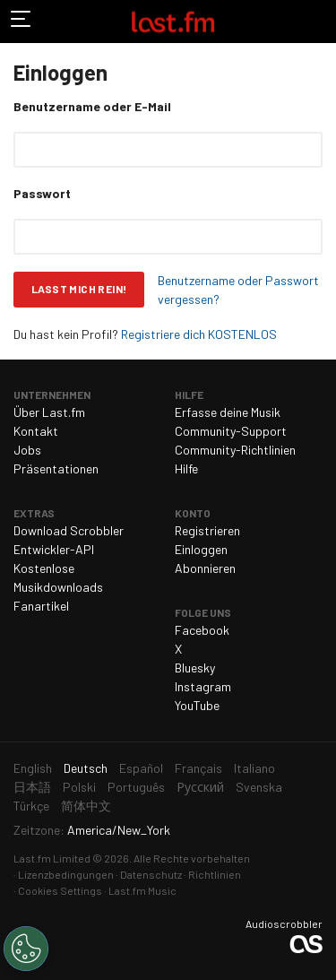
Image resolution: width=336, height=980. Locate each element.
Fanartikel (41, 606)
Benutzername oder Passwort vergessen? (238, 290)
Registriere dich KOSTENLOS (199, 334)
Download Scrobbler (69, 530)
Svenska (259, 787)
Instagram (203, 686)
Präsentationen (56, 468)
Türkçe (31, 806)
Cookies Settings (60, 890)
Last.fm (173, 22)
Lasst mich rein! (79, 289)
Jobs (27, 450)
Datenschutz (151, 874)
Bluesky (195, 668)
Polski (79, 787)
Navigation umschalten (22, 22)
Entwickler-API (54, 549)
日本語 (32, 787)
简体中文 (86, 806)
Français (198, 768)
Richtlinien (215, 874)
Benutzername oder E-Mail (92, 106)
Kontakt (36, 431)
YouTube (197, 705)
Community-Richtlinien (235, 450)
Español (141, 768)
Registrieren (207, 530)
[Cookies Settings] (26, 949)
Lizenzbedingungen (66, 874)
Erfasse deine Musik (228, 412)
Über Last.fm (49, 412)
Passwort (42, 193)
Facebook (202, 630)
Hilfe (186, 468)
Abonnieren (205, 568)
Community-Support (231, 431)
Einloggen (201, 549)
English (33, 768)
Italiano (254, 768)
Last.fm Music (142, 890)
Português (136, 787)
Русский (200, 787)
